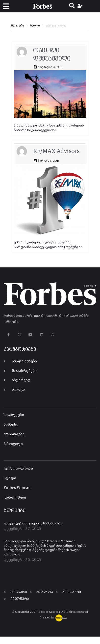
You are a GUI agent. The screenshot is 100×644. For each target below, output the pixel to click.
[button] (6, 6)
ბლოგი (35, 26)
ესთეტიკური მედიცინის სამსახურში (33, 524)
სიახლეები (14, 415)
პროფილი (13, 444)
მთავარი (17, 26)
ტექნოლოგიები (18, 468)
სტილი (10, 478)
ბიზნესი (11, 425)
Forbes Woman (17, 488)
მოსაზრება (14, 434)
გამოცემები (15, 498)
